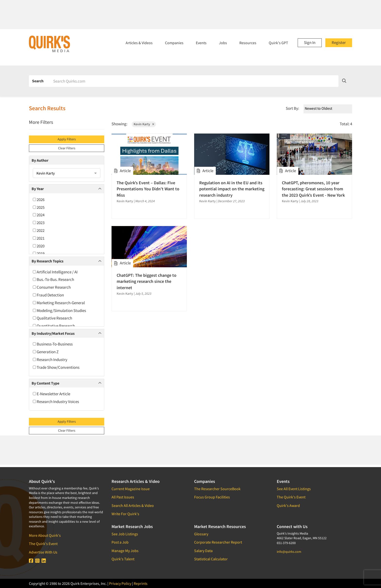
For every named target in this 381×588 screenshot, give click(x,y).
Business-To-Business (53, 344)
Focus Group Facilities (212, 497)
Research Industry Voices (56, 402)
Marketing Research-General (59, 303)
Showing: (119, 124)
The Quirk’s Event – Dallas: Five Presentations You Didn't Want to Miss (148, 189)
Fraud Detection (48, 295)
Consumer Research (52, 287)
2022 (39, 230)
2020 (39, 246)
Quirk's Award (288, 505)
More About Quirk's (45, 535)
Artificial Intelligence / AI (55, 272)
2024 (39, 215)
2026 (39, 200)
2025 (39, 207)
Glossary (201, 534)
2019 (39, 253)
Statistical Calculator (211, 559)
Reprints (141, 583)
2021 (39, 238)
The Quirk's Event (43, 544)
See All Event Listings (294, 489)
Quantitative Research (54, 326)
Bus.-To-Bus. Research (53, 279)
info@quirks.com (289, 552)
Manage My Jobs (125, 551)
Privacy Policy (120, 583)
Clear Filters (67, 148)
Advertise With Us (43, 552)
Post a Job (120, 542)
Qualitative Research (52, 318)
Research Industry (50, 360)
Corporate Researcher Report (218, 542)
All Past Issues (123, 497)
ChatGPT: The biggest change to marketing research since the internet (147, 281)
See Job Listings (125, 534)
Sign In (310, 42)
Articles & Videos (139, 43)
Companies (174, 43)
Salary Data (203, 551)
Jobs (223, 43)
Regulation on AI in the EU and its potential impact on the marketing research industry (232, 189)
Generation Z (46, 352)
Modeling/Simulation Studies (59, 311)
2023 (39, 223)
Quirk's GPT (278, 43)
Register (339, 42)
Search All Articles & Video (133, 505)
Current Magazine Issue (131, 489)
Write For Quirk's (125, 514)
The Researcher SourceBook (217, 489)
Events (201, 43)
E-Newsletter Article (52, 394)
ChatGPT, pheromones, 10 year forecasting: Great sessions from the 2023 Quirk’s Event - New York (313, 189)
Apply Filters (67, 139)
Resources (248, 43)
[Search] (194, 81)
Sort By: (292, 108)
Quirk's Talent (123, 559)
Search (38, 81)
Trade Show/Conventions (56, 367)
